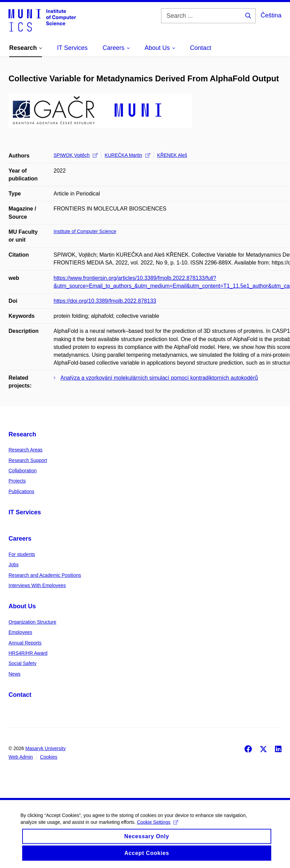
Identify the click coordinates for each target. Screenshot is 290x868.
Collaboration (23, 471)
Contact (20, 695)
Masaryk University (45, 748)
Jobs (14, 565)
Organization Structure (32, 622)
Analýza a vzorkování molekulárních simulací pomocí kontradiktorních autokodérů (159, 378)
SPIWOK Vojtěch (76, 155)
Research (22, 434)
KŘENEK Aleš (172, 155)
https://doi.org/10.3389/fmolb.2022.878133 (105, 301)
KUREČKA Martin (127, 155)
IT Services (25, 512)
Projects (17, 481)
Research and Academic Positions (45, 575)
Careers (20, 539)
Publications (21, 491)
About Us (22, 606)
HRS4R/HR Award (28, 653)
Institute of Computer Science (85, 231)
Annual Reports (25, 643)
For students (22, 554)
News (14, 674)
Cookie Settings (157, 828)
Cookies (49, 757)
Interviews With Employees (37, 585)
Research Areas (26, 450)
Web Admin (21, 757)
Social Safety (23, 663)
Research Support (28, 460)
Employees (20, 632)
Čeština (271, 15)
